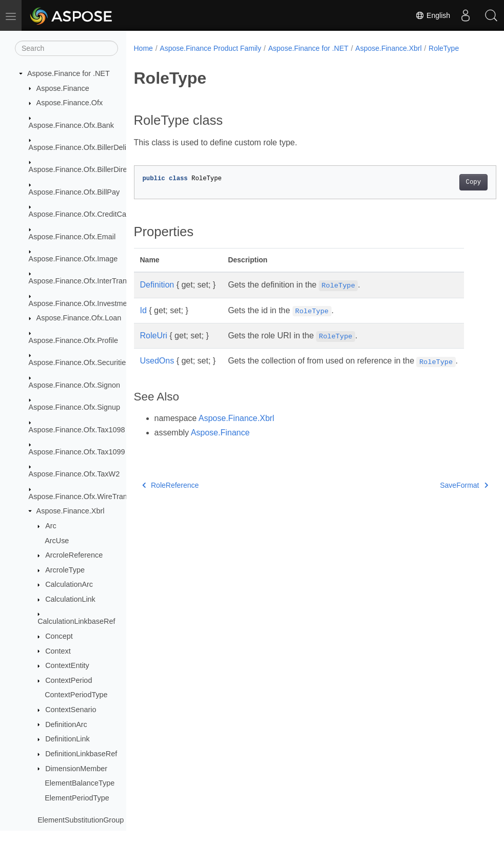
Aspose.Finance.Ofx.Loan (79, 318)
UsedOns (157, 361)
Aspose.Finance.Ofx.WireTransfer (84, 496)
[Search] (66, 48)
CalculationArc (69, 584)
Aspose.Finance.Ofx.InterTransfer (84, 281)
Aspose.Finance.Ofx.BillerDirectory (86, 169)
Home (143, 48)
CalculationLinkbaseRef (76, 621)
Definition (157, 285)
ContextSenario (71, 710)
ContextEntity (67, 665)
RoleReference (171, 485)
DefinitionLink (67, 739)
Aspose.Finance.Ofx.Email (72, 237)
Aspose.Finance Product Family (210, 48)
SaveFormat (439, 485)
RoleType (444, 48)
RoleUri (154, 336)
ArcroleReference (74, 555)
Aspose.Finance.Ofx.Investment (81, 303)
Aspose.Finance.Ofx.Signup (74, 407)
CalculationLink (70, 599)
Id (143, 310)
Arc (51, 526)
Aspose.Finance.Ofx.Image (73, 259)
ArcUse (57, 541)
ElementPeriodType (77, 798)
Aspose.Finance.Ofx (70, 103)
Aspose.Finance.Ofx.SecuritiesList (85, 362)
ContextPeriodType (76, 695)
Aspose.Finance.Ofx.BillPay (74, 192)
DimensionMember (76, 769)
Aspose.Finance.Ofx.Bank (71, 125)
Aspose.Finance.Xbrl (71, 511)
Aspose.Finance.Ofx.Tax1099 (77, 452)
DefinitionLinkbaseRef (81, 754)
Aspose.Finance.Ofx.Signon (74, 385)
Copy (448, 182)
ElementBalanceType (80, 783)
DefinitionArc (66, 724)
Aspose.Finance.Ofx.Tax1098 (77, 430)
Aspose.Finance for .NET (69, 73)
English (433, 15)
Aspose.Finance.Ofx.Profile (73, 340)
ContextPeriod (69, 680)
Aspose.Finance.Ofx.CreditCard (81, 214)
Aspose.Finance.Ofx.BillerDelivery (85, 147)
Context (58, 651)
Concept (59, 636)
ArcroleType (65, 570)
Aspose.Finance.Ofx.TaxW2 (74, 474)
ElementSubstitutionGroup (81, 820)
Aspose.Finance (63, 88)
